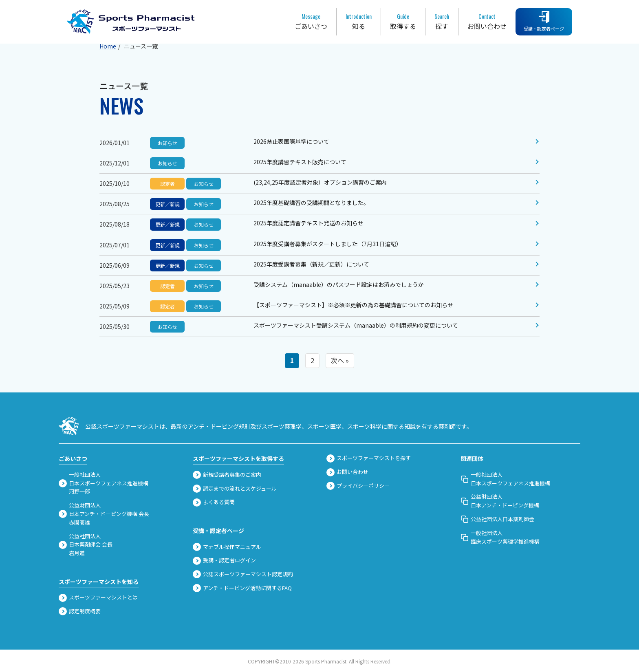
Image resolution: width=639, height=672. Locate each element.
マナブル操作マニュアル (227, 547)
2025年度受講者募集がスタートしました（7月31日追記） (328, 244)
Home (108, 46)
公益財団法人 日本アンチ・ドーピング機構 (500, 501)
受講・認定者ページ (544, 21)
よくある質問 (214, 502)
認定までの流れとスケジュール (235, 489)
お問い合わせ (487, 21)
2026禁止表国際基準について (291, 141)
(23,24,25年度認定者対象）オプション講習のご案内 (320, 182)
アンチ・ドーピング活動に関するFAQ (242, 588)
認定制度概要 (80, 611)
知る (359, 21)
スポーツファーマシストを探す (369, 458)
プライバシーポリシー (358, 486)
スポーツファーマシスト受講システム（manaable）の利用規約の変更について (356, 325)
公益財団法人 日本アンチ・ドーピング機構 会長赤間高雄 (104, 514)
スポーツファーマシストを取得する (238, 458)
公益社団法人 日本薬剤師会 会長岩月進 (86, 545)
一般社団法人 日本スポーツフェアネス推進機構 (505, 479)
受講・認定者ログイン (224, 560)
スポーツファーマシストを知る (99, 582)
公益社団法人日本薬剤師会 (497, 519)
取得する (403, 21)
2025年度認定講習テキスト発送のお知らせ (308, 223)
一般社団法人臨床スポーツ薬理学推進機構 (500, 537)
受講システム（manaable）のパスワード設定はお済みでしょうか (339, 284)
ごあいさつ (311, 21)
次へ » (340, 360)
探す (442, 21)
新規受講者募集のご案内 (227, 475)
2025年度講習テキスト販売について (300, 162)
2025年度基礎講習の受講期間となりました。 (311, 203)
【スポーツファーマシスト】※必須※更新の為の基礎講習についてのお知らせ (353, 305)
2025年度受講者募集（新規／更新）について (311, 264)
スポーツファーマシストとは (98, 597)
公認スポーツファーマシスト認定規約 (243, 574)
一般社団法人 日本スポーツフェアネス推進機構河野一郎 (104, 483)
